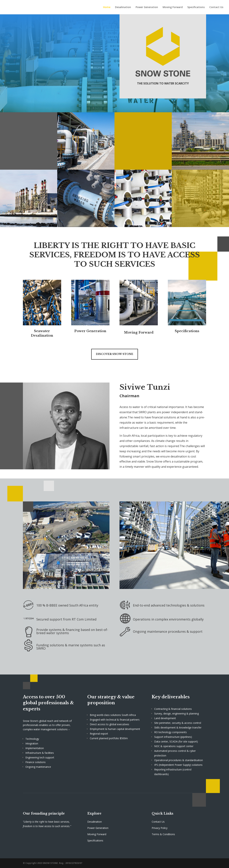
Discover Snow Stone (115, 354)
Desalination (123, 7)
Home (107, 7)
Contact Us (216, 7)
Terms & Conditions (163, 834)
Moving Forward (173, 7)
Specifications (196, 7)
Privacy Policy (160, 828)
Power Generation (147, 7)
